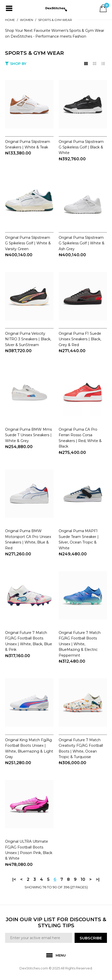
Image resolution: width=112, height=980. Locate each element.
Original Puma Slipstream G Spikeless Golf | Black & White (81, 147)
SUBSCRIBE (91, 938)
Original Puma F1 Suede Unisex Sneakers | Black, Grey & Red (80, 339)
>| (98, 879)
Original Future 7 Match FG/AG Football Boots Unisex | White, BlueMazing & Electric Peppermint (80, 644)
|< (14, 879)
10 (83, 879)
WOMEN (27, 20)
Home (10, 20)
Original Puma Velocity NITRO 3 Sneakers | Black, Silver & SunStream (28, 339)
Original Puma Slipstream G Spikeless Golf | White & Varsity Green (28, 243)
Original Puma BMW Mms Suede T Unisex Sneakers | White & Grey (28, 435)
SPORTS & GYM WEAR (55, 20)
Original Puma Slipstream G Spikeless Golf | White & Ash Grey (82, 243)
